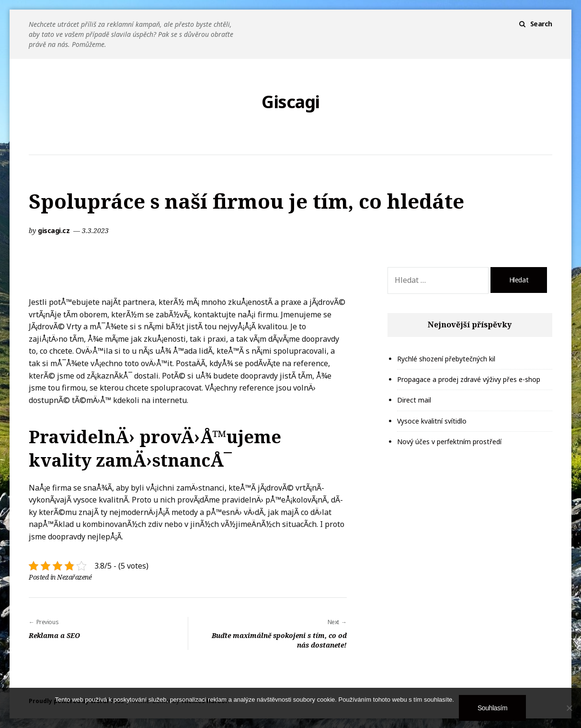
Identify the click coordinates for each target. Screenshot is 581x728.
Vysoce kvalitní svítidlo (432, 421)
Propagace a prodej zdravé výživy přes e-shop (469, 379)
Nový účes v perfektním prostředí (449, 442)
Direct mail (414, 400)
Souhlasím (492, 708)
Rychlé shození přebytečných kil (446, 359)
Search (541, 24)
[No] (569, 708)
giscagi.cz (55, 230)
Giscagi (290, 102)
